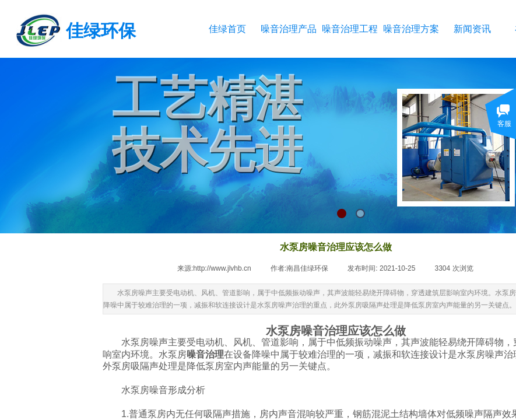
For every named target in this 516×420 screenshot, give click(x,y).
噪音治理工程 (350, 29)
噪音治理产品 (288, 29)
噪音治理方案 (411, 29)
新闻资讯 (472, 29)
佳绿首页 (227, 29)
